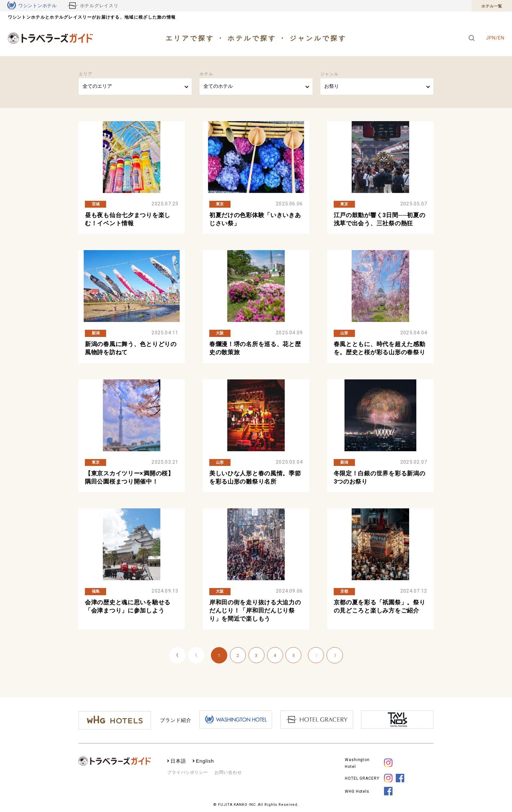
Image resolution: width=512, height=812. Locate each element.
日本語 (178, 761)
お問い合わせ (228, 772)
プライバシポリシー (188, 772)
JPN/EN (495, 38)
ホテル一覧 (492, 6)
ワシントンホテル (32, 6)
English (205, 761)
